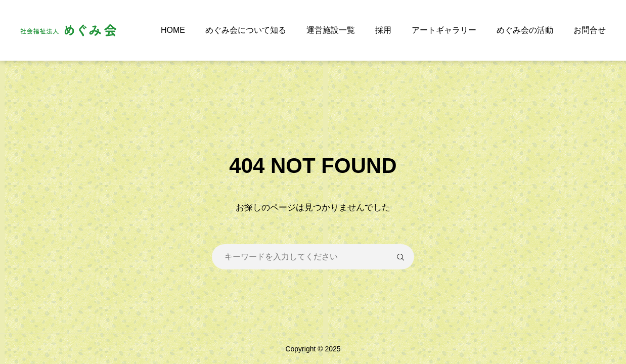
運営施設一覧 (331, 30)
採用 (383, 30)
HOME (173, 30)
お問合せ (590, 30)
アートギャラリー (444, 30)
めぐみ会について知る (246, 30)
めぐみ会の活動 (525, 30)
